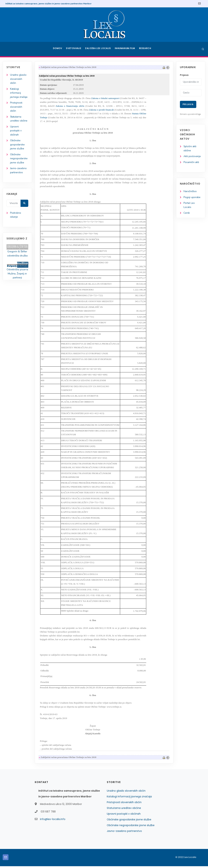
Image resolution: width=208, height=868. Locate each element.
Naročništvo (190, 192)
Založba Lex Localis (99, 49)
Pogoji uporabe (192, 198)
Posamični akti (192, 163)
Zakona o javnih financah (102, 110)
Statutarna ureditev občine (124, 810)
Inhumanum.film (125, 49)
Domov (57, 49)
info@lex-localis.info (53, 821)
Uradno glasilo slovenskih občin (18, 79)
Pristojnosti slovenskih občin (16, 112)
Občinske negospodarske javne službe (19, 165)
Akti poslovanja (192, 157)
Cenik (187, 214)
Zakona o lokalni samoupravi (106, 99)
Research (146, 49)
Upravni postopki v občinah (16, 136)
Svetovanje (74, 49)
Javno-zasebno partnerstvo (124, 833)
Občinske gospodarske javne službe (17, 151)
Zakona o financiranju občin (71, 107)
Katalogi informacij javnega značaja (129, 798)
